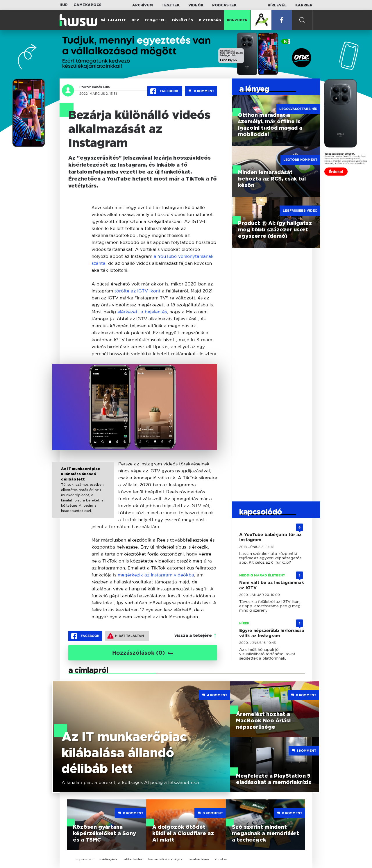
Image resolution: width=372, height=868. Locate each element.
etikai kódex (133, 859)
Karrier (304, 5)
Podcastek (224, 5)
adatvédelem (199, 859)
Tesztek (171, 5)
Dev (135, 20)
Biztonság (210, 20)
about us (221, 859)
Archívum (143, 5)
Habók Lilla (100, 87)
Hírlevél (277, 5)
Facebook (165, 91)
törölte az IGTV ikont (137, 291)
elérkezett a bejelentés (142, 312)
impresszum (85, 859)
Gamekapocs (87, 5)
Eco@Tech (155, 20)
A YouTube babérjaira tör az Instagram (270, 537)
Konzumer (237, 20)
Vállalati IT (113, 20)
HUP (64, 5)
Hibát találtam (126, 636)
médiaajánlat (109, 859)
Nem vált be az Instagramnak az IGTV (272, 585)
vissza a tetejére (193, 636)
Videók (196, 5)
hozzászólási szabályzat (166, 859)
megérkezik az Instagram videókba (156, 575)
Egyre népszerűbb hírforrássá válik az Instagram (272, 633)
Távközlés (182, 20)
